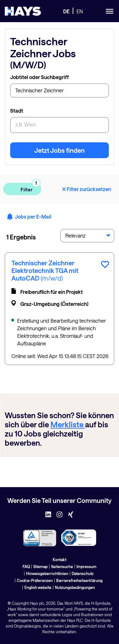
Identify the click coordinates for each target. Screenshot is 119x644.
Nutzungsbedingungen (75, 587)
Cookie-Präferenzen (35, 580)
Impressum (86, 567)
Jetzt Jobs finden (60, 150)
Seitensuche (62, 567)
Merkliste (68, 424)
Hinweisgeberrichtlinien (47, 573)
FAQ (26, 567)
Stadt (17, 111)
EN (80, 11)
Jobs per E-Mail (29, 217)
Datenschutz (83, 573)
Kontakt (60, 560)
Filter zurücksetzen (86, 189)
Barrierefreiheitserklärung (79, 580)
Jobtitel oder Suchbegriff (40, 77)
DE (66, 11)
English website (38, 587)
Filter (26, 188)
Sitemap (40, 567)
